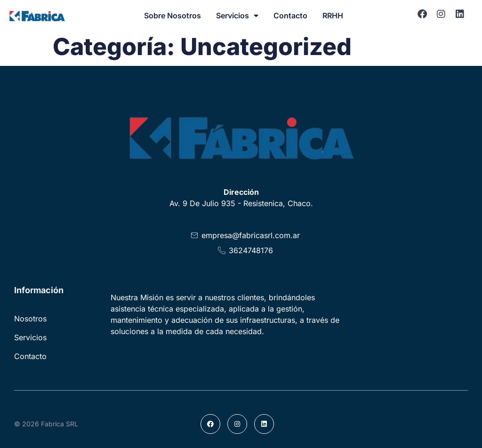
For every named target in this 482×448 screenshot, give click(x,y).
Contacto (290, 16)
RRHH (333, 16)
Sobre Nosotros (173, 16)
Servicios (237, 16)
